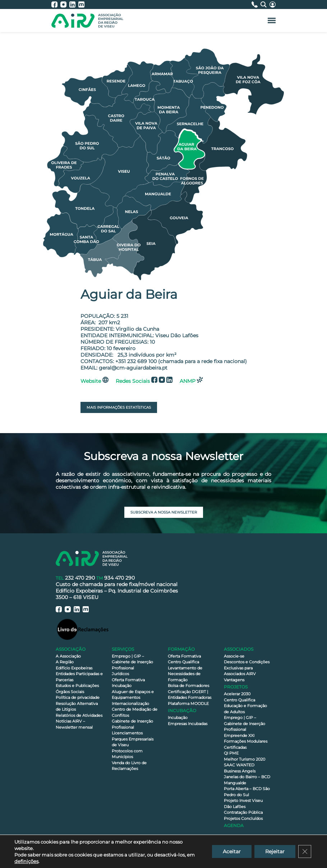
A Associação (68, 656)
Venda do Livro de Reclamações (129, 766)
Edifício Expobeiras (74, 668)
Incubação (122, 686)
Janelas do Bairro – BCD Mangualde (247, 780)
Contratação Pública (243, 812)
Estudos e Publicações (77, 686)
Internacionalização (130, 704)
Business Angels (240, 771)
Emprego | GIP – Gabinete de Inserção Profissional (132, 662)
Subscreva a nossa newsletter (164, 512)
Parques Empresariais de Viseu (133, 742)
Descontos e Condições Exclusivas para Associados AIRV (247, 668)
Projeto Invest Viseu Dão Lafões (243, 804)
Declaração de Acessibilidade (135, 857)
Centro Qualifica (183, 662)
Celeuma (177, 864)
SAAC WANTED (239, 765)
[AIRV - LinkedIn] (74, 4)
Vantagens (234, 680)
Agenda (234, 825)
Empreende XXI (239, 735)
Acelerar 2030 (237, 694)
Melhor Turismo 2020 (245, 759)
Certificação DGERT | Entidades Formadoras (190, 695)
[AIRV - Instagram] (65, 4)
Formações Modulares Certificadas (246, 744)
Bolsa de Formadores (188, 686)
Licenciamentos (127, 733)
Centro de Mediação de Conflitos (135, 712)
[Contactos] (256, 4)
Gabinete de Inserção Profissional (132, 724)
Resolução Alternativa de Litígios (77, 707)
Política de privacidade (78, 697)
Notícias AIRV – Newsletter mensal (74, 724)
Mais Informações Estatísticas (119, 407)
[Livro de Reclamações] (83, 629)
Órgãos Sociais (70, 692)
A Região (65, 662)
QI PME (231, 753)
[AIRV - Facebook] (56, 4)
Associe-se (234, 656)
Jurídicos (120, 674)
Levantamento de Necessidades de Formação (185, 674)
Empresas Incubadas (188, 724)
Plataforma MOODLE (188, 704)
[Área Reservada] (273, 4)
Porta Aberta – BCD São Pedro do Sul (247, 792)
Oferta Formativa (128, 680)
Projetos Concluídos (243, 818)
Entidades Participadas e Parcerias (79, 677)
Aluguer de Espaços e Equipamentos (133, 695)
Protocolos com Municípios (127, 754)
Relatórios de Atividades (79, 715)
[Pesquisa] (265, 4)
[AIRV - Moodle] (81, 4)
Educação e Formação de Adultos (245, 709)
